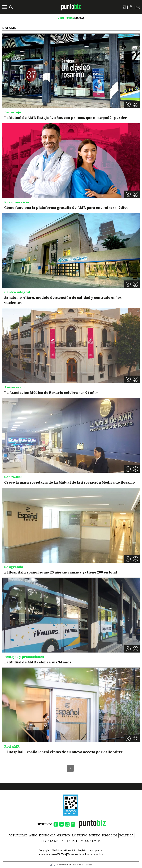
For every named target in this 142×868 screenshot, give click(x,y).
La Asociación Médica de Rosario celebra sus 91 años (51, 393)
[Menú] (5, 7)
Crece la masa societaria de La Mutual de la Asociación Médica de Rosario (70, 482)
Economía (47, 835)
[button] (136, 104)
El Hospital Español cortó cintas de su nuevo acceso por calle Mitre (64, 752)
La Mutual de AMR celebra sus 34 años (38, 662)
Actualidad (18, 835)
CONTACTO (93, 841)
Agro (33, 835)
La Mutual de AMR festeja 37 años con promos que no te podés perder (66, 118)
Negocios (110, 835)
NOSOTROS (75, 841)
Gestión (64, 835)
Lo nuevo (80, 835)
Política (126, 835)
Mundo (95, 835)
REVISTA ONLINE (53, 841)
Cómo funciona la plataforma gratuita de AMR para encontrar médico (66, 208)
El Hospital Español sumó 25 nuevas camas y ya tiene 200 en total (61, 572)
